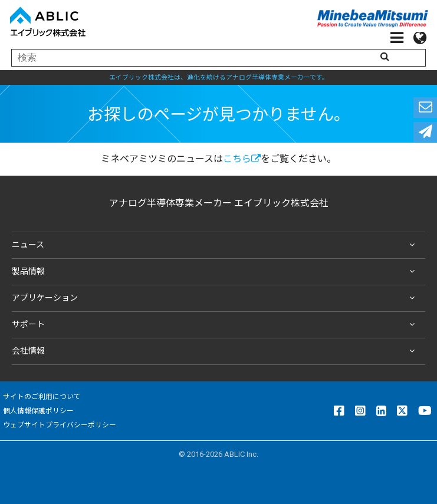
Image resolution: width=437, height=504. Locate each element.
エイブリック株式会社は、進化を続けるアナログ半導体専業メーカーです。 (219, 78)
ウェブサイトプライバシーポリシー (60, 425)
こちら (242, 159)
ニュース (216, 245)
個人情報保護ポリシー (38, 411)
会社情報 (216, 351)
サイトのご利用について (42, 397)
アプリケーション (216, 298)
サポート (216, 325)
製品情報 (216, 272)
